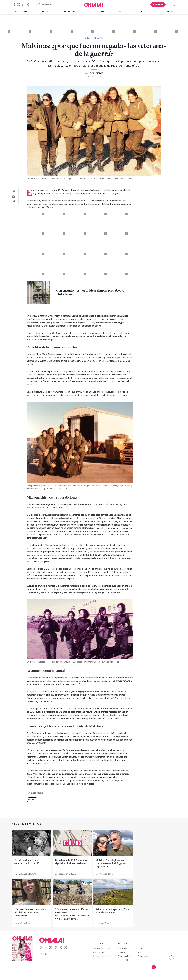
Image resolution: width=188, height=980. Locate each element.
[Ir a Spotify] (66, 949)
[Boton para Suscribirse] (158, 4)
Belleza (143, 12)
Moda (122, 12)
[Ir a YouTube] (19, 4)
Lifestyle (45, 12)
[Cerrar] (154, 967)
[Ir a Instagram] (14, 4)
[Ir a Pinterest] (57, 949)
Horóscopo (70, 12)
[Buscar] (173, 5)
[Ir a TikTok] (24, 4)
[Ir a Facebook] (42, 949)
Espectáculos (98, 12)
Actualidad (21, 12)
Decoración (167, 12)
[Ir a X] (29, 4)
